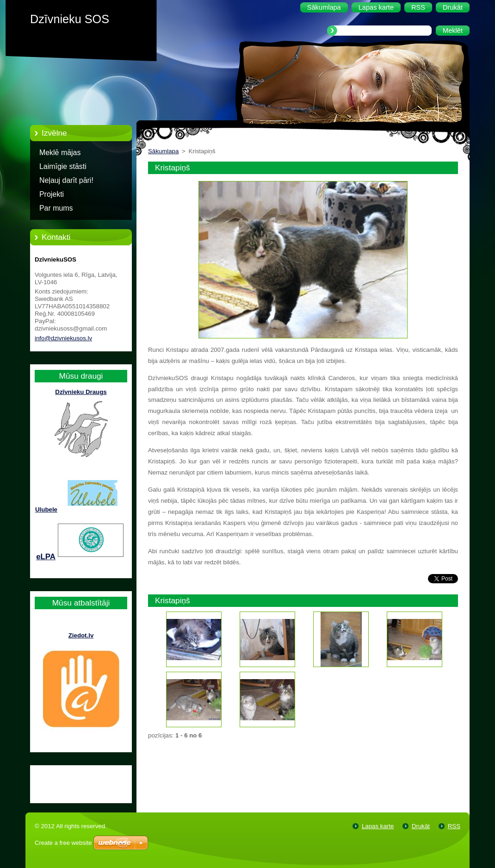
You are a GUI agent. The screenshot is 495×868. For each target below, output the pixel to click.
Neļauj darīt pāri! (66, 180)
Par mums (56, 208)
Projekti (52, 194)
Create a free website (63, 843)
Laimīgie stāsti (63, 166)
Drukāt (421, 826)
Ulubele (46, 509)
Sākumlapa (163, 151)
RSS (454, 826)
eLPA (46, 557)
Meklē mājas (60, 153)
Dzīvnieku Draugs (81, 392)
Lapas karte (378, 826)
